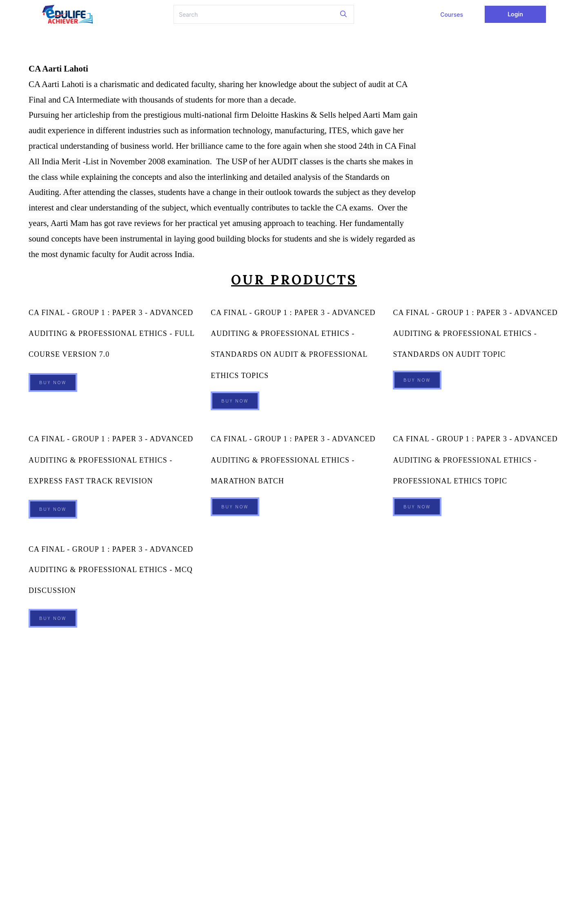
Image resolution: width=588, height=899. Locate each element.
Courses (452, 15)
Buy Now (53, 379)
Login (515, 14)
